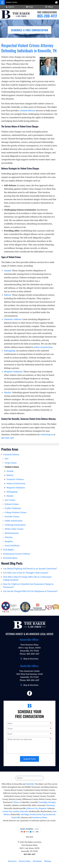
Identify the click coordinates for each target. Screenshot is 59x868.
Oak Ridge (25, 814)
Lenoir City (7, 811)
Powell (33, 814)
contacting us (47, 434)
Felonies (9, 537)
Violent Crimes (12, 467)
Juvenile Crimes (12, 517)
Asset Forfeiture (12, 546)
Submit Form (29, 759)
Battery (8, 295)
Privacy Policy (25, 861)
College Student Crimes (16, 512)
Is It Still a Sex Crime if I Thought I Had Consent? (26, 573)
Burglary (9, 541)
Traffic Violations (13, 508)
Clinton (16, 802)
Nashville (30, 784)
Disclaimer (37, 861)
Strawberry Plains (40, 817)
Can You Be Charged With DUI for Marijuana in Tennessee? (30, 591)
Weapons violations (13, 372)
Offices (49, 7)
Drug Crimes (11, 463)
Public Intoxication (14, 521)
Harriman (51, 805)
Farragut (52, 802)
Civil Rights (8, 550)
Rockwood (51, 814)
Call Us (10, 7)
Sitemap (47, 861)
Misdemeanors (12, 533)
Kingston (42, 808)
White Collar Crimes (14, 529)
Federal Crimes (12, 504)
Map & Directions (29, 659)
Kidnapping (10, 351)
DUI (7, 459)
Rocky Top (41, 814)
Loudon (16, 811)
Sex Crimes (10, 500)
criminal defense (27, 111)
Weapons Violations (16, 488)
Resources (12, 861)
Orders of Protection (16, 483)
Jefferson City (32, 808)
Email (29, 7)
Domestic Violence (15, 479)
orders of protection (43, 347)
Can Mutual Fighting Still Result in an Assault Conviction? (30, 569)
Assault (7, 271)
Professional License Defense (17, 554)
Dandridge (43, 802)
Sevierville (16, 817)
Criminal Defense (11, 455)
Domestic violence (13, 319)
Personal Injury (10, 558)
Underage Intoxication (15, 525)
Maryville (24, 811)
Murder (8, 392)
